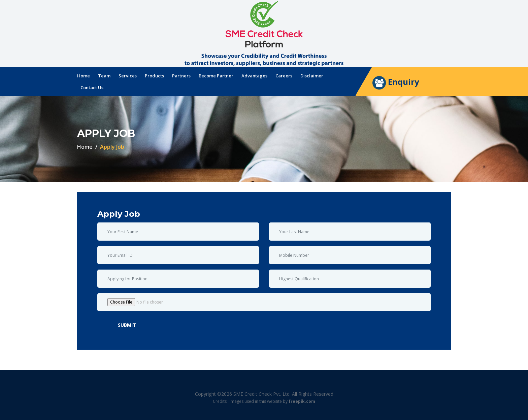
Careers (284, 76)
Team (104, 76)
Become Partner (216, 76)
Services (128, 76)
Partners (181, 76)
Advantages (254, 76)
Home (84, 76)
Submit (127, 325)
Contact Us (92, 87)
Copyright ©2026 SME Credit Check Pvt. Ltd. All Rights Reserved (264, 394)
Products (154, 76)
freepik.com (302, 401)
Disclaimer (312, 76)
